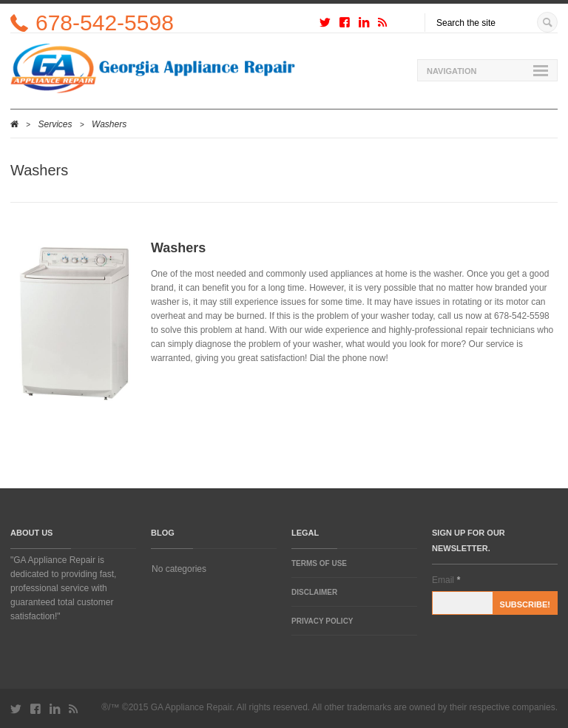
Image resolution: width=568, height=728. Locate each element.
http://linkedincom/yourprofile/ (364, 25)
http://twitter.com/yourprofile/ (325, 25)
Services (55, 124)
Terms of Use (319, 563)
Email (446, 580)
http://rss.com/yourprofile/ (382, 25)
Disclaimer (314, 592)
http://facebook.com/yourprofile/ (345, 25)
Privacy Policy (322, 621)
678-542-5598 (105, 23)
